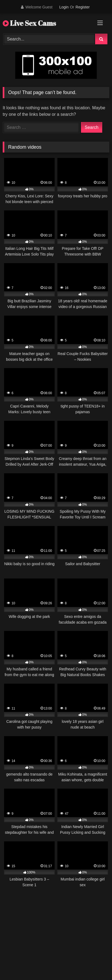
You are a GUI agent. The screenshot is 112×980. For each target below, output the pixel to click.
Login (64, 7)
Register (83, 7)
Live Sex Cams (29, 23)
